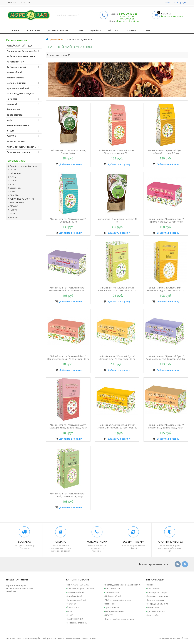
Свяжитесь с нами (156, 600)
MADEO (13, 213)
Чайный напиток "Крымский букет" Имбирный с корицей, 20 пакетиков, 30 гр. (117, 428)
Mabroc (13, 181)
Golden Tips (15, 173)
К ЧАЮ (23, 131)
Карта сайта (26, 3)
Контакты (12, 3)
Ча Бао (13, 170)
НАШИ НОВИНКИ (23, 142)
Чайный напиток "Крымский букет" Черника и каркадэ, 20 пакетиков (166, 220)
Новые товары (154, 589)
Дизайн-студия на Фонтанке (23, 166)
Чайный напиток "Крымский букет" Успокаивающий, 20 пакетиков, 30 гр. (68, 289)
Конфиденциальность (158, 604)
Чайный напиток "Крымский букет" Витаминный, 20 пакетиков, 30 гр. (166, 426)
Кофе (23, 120)
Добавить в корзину (69, 164)
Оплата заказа (33, 30)
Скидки (80, 30)
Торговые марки (16, 161)
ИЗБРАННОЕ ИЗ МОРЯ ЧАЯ (22, 199)
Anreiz (13, 184)
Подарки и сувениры (23, 152)
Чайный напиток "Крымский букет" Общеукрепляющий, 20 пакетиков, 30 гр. (68, 358)
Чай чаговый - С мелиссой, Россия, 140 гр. (117, 220)
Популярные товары (157, 592)
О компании (131, 30)
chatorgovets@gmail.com (128, 21)
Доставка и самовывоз (58, 30)
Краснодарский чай (23, 88)
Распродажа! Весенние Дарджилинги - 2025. (24, 51)
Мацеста (14, 217)
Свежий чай (15, 188)
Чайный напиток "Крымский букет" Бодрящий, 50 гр (68, 220)
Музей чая (96, 30)
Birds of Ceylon (17, 202)
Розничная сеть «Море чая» (20, 588)
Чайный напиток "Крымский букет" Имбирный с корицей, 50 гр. (166, 152)
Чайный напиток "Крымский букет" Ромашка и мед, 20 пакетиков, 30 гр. (166, 289)
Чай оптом (113, 30)
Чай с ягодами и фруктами (23, 94)
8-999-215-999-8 (127, 16)
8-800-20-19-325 (128, 14)
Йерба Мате (23, 110)
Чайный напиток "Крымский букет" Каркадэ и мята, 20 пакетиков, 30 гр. (68, 426)
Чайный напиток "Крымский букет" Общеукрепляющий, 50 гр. (117, 152)
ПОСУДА (23, 136)
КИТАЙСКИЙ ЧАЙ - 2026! (23, 46)
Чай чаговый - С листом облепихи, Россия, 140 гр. (68, 152)
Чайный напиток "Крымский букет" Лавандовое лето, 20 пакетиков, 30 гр (166, 358)
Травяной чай (23, 115)
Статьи (147, 30)
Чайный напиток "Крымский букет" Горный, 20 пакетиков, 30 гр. (68, 495)
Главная (14, 30)
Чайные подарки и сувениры (23, 56)
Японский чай (23, 72)
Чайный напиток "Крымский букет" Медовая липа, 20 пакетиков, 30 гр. (117, 358)
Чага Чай (23, 99)
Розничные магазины (158, 596)
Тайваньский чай (23, 67)
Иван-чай (23, 104)
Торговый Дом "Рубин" (17, 585)
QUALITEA (14, 195)
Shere (13, 192)
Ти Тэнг (13, 177)
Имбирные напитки (23, 126)
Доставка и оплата (156, 611)
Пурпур (13, 210)
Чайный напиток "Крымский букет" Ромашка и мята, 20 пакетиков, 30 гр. (117, 289)
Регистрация (180, 3)
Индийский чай (23, 78)
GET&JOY (14, 206)
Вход (168, 3)
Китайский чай (23, 62)
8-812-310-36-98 (127, 19)
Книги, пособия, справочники (23, 147)
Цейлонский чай (23, 83)
